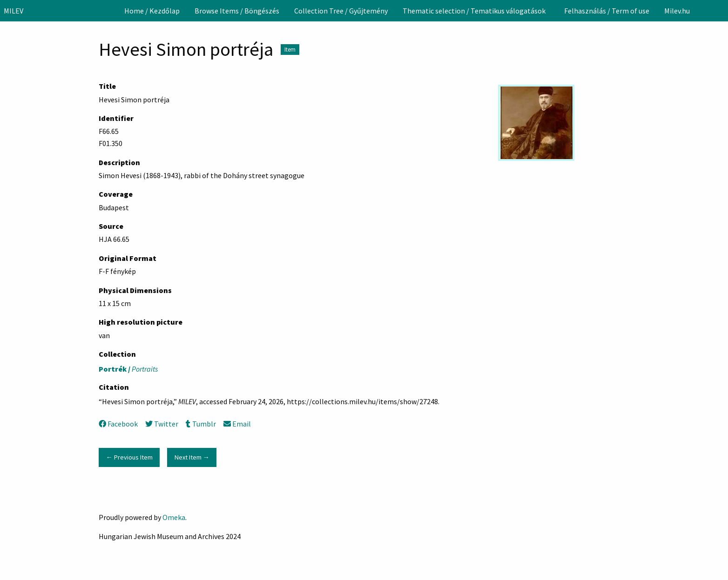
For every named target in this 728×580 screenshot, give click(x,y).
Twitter (162, 424)
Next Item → (192, 457)
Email (237, 424)
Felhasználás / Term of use (607, 11)
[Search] (720, 11)
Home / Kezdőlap (152, 11)
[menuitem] (152, 11)
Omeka (174, 517)
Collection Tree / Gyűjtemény (341, 11)
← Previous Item (129, 457)
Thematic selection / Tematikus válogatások (474, 11)
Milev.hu (677, 11)
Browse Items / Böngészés (237, 11)
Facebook (118, 424)
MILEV (13, 11)
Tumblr (201, 424)
